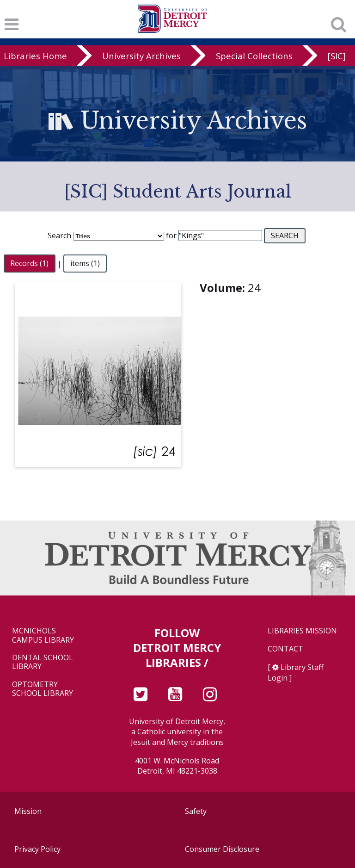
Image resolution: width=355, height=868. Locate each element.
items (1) (85, 264)
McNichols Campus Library (43, 635)
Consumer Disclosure (222, 849)
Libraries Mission (302, 631)
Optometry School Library (43, 689)
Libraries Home (35, 56)
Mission (28, 811)
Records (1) (29, 264)
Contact (285, 649)
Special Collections (254, 56)
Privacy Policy (37, 849)
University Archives (141, 56)
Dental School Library (43, 662)
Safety (196, 811)
